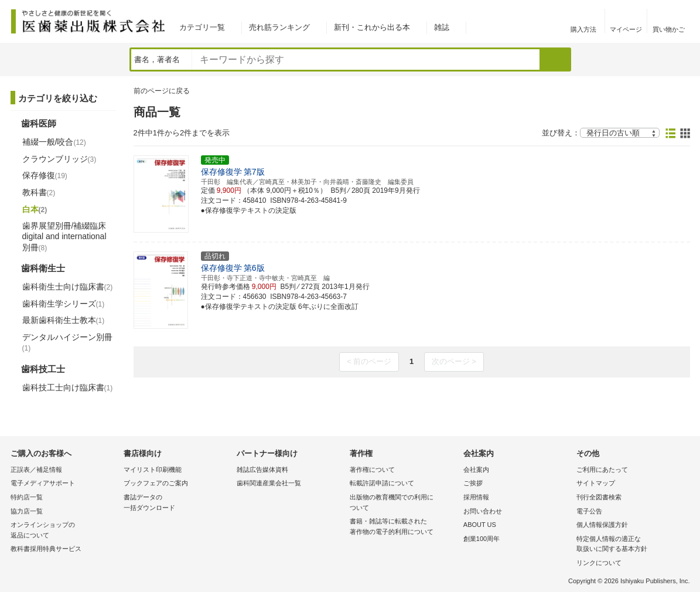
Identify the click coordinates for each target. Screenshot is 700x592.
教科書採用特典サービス (46, 549)
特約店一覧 (27, 497)
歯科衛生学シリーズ (64, 304)
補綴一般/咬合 (54, 142)
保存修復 (45, 175)
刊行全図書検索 (599, 497)
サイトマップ (596, 483)
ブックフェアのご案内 (156, 483)
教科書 (39, 192)
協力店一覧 (27, 511)
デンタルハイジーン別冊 (67, 342)
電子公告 (589, 511)
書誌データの (177, 503)
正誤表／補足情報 (36, 469)
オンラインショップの (64, 531)
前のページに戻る (162, 91)
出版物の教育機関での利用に (403, 503)
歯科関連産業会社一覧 (269, 483)
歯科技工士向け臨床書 (68, 387)
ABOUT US (480, 525)
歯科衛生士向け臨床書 (68, 287)
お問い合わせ (483, 511)
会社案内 (476, 469)
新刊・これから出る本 (372, 27)
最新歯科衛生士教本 (64, 320)
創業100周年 (482, 539)
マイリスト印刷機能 (153, 469)
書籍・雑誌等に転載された (403, 527)
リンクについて (599, 563)
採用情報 (476, 497)
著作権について (372, 469)
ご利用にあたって (602, 469)
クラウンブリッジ (59, 159)
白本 (35, 209)
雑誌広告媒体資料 (262, 469)
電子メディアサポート (43, 483)
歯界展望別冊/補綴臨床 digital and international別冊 (64, 236)
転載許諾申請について (382, 483)
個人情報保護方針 (602, 525)
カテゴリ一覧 (202, 27)
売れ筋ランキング (279, 27)
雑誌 (442, 27)
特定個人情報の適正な (630, 545)
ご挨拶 (473, 483)
